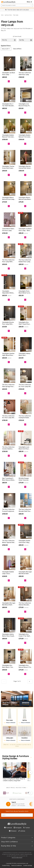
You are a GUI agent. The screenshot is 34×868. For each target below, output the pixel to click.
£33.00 (4, 327)
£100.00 (5, 140)
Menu (29, 2)
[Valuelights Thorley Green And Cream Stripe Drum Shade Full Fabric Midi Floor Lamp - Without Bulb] (9, 157)
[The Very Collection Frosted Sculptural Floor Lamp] (9, 500)
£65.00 (5, 296)
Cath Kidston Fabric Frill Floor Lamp (8, 230)
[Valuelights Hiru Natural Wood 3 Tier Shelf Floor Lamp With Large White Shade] (25, 656)
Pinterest (13, 831)
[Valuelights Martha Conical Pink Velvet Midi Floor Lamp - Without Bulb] (25, 157)
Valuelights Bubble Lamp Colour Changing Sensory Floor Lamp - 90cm (8, 573)
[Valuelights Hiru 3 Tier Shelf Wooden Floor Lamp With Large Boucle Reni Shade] (9, 95)
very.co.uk (6, 49)
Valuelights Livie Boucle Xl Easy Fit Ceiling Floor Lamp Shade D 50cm (24, 105)
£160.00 (21, 77)
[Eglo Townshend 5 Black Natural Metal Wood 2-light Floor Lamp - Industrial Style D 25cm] (9, 469)
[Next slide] (30, 772)
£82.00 (21, 296)
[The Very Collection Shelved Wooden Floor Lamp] (25, 594)
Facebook (8, 828)
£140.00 (21, 389)
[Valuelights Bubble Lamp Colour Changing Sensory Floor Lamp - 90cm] (9, 562)
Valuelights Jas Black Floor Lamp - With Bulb (25, 230)
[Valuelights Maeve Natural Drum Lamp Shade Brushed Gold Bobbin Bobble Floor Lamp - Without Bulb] (9, 188)
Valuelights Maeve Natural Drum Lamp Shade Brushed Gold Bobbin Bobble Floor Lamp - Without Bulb (9, 199)
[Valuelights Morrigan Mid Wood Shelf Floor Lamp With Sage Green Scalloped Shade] (9, 594)
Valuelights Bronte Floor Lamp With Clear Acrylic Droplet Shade (9, 323)
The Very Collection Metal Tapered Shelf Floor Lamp (8, 542)
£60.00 (5, 389)
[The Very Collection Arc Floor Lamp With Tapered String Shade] (9, 406)
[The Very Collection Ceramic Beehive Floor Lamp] (9, 438)
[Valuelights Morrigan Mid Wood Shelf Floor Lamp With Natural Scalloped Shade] (25, 562)
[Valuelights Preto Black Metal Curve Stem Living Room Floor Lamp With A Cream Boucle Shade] (25, 282)
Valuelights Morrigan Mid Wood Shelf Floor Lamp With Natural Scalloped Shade (25, 573)
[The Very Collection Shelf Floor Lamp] (25, 63)
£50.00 (21, 109)
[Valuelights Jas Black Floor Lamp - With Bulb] (25, 219)
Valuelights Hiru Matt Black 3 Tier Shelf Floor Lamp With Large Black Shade (8, 666)
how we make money (17, 858)
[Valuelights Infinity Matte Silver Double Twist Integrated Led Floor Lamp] (9, 625)
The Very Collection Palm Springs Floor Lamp (8, 386)
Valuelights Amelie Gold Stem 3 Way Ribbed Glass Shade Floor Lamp (25, 542)
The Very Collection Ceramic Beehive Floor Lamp (8, 448)
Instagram (18, 828)
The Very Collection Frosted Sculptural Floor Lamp (8, 510)
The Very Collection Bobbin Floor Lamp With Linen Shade (25, 261)
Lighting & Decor (8, 15)
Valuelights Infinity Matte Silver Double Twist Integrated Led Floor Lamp (9, 635)
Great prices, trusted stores (17, 788)
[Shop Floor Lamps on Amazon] (17, 699)
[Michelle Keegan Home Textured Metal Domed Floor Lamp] (25, 469)
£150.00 (21, 171)
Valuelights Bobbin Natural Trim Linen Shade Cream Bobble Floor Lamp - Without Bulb (25, 136)
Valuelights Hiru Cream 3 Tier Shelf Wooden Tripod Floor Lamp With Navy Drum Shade (24, 635)
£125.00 (5, 233)
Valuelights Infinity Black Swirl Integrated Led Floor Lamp (25, 355)
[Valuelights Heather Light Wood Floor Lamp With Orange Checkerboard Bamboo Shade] (9, 344)
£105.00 (26, 452)
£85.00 (5, 77)
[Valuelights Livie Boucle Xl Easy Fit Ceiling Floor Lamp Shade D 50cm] (25, 95)
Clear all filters (17, 49)
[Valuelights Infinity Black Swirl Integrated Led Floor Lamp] (25, 344)
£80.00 (9, 296)
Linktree (22, 831)
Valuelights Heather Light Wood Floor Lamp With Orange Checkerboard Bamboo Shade (8, 355)
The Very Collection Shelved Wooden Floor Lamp (25, 604)
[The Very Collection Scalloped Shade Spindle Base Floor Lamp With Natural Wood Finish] (25, 406)
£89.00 (21, 265)
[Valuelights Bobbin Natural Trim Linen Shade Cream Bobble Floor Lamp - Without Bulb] (25, 126)
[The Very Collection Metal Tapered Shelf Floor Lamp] (9, 531)
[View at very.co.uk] (9, 81)
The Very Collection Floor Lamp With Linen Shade (8, 261)
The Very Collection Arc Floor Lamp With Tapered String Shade (9, 417)
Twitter (27, 828)
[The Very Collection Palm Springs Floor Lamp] (9, 375)
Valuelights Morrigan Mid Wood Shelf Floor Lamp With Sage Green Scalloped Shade (9, 604)
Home (2, 15)
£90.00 (5, 171)
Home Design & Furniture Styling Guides (17, 758)
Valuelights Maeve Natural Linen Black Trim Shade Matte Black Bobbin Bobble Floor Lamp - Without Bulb (25, 199)
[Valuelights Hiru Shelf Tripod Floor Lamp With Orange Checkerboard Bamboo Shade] (25, 313)
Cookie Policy (6, 866)
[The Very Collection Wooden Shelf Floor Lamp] (25, 500)
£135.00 (5, 420)
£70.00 (21, 483)
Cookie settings (28, 866)
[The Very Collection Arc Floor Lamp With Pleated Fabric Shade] (25, 375)
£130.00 (5, 452)
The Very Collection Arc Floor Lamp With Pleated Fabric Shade (25, 386)
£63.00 (21, 358)
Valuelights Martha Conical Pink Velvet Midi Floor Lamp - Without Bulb (25, 167)
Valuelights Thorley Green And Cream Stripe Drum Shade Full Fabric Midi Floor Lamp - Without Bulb (9, 167)
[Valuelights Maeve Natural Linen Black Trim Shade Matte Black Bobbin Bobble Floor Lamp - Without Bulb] (25, 188)
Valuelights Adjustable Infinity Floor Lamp (8, 292)
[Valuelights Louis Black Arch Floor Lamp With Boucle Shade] (25, 438)
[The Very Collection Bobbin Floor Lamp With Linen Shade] (25, 250)
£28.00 (5, 576)
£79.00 (26, 670)
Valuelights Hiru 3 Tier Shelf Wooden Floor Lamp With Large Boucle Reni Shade (8, 105)
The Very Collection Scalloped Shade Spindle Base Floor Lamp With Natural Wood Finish (25, 417)
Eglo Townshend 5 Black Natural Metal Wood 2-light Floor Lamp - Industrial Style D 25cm (8, 479)
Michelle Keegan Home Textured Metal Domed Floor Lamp (25, 479)
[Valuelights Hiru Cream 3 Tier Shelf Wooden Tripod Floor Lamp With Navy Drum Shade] (25, 625)
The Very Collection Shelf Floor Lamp (25, 74)
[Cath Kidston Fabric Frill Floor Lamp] (9, 219)
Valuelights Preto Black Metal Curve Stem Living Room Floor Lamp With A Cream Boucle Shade (25, 292)
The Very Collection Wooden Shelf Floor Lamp (25, 510)
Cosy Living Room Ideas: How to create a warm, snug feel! (14, 780)
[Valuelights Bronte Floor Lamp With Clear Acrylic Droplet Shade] (9, 313)
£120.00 (26, 265)
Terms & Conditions (17, 866)
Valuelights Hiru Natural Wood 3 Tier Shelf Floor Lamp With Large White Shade (25, 666)
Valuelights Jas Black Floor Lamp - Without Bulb (9, 74)
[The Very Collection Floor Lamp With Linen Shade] (9, 250)
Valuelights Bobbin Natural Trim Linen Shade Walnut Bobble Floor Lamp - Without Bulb (8, 136)
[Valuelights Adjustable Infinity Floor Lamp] (9, 282)
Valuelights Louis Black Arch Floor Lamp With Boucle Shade (24, 448)
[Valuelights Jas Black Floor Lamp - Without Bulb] (9, 63)
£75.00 (5, 202)
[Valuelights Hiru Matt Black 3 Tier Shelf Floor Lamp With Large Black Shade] (9, 656)
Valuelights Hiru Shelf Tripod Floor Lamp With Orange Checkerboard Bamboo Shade (24, 323)
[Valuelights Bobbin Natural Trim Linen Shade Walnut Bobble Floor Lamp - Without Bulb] (9, 126)
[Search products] (17, 5)
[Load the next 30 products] (30, 682)
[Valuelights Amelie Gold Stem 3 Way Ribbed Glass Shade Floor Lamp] (25, 531)
